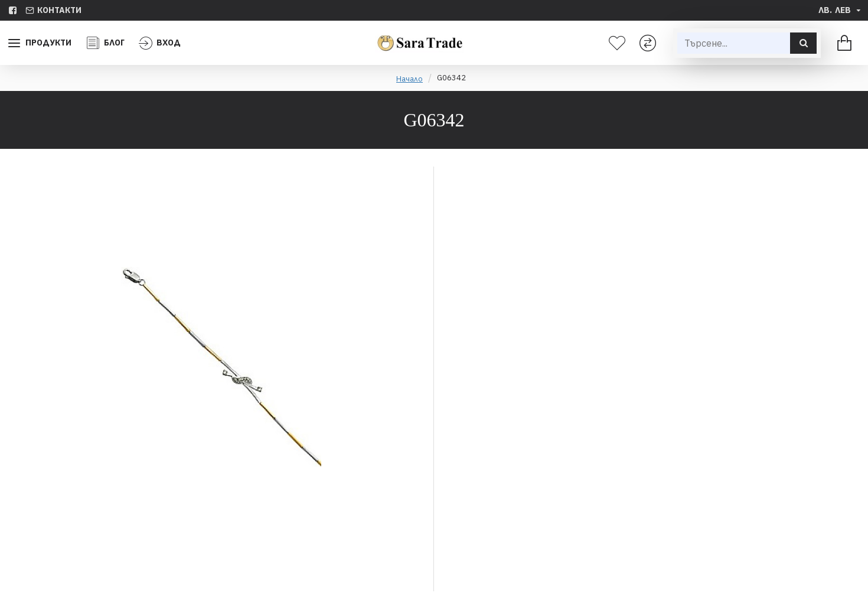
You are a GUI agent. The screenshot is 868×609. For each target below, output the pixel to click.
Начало (409, 79)
